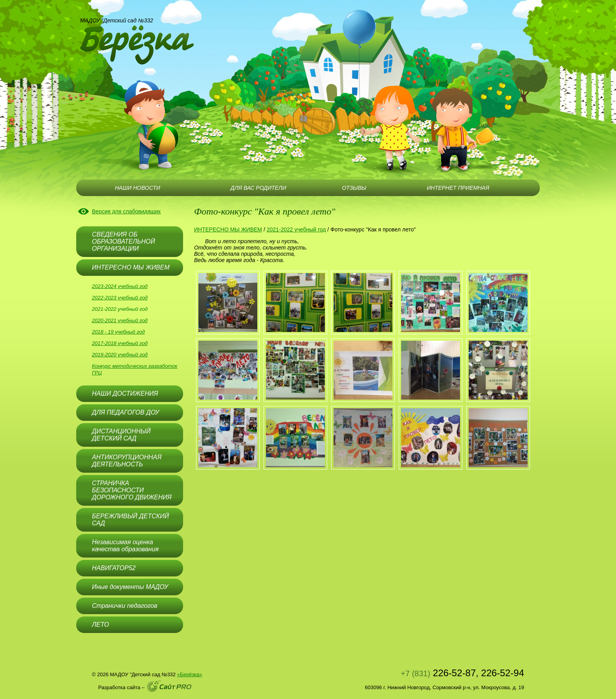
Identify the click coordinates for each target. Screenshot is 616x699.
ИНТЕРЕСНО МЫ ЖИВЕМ (228, 229)
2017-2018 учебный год (120, 343)
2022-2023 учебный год (120, 298)
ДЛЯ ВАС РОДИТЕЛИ (258, 188)
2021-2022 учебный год (120, 309)
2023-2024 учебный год (120, 286)
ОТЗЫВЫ (354, 188)
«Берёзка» (190, 674)
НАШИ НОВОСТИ (137, 188)
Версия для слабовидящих (126, 211)
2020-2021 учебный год (120, 320)
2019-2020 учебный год (120, 355)
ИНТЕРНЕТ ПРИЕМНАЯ (458, 188)
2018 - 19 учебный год (118, 332)
